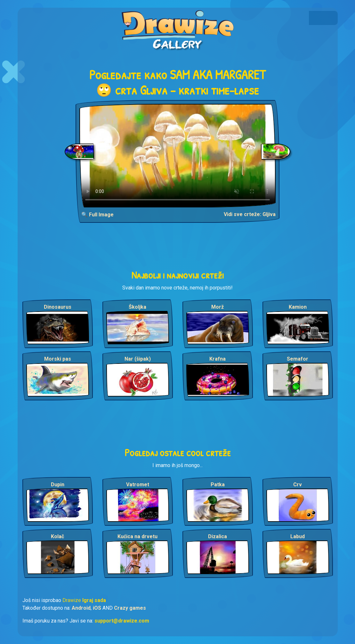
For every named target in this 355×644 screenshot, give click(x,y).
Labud (298, 536)
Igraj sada (94, 600)
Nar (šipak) (138, 359)
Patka (218, 485)
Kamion (298, 307)
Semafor (298, 359)
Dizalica (218, 536)
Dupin (58, 485)
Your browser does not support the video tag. (177, 156)
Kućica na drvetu (137, 536)
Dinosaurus (58, 307)
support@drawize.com (122, 621)
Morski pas (58, 359)
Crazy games (130, 608)
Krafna (218, 359)
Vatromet (138, 485)
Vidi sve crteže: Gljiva (250, 214)
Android (81, 608)
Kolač (57, 536)
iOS (97, 608)
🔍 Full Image (97, 215)
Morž (218, 307)
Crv (298, 485)
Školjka (137, 307)
